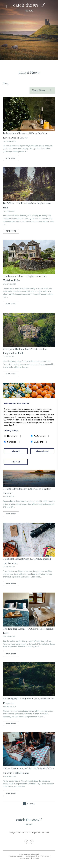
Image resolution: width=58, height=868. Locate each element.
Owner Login (31, 856)
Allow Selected (42, 451)
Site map (36, 858)
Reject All (16, 462)
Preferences (38, 436)
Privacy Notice (44, 856)
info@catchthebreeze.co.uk (21, 833)
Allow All (16, 451)
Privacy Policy (12, 431)
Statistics (10, 442)
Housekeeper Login (16, 856)
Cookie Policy (25, 858)
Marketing (37, 442)
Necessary (11, 436)
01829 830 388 (42, 833)
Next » (32, 804)
